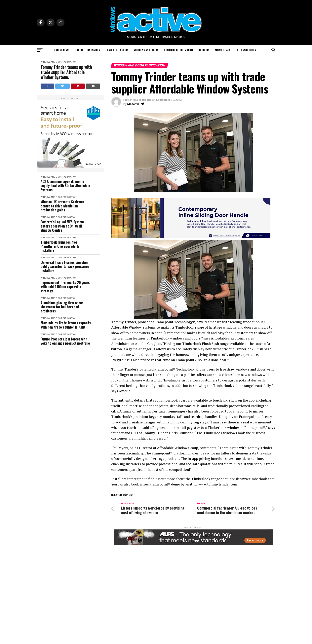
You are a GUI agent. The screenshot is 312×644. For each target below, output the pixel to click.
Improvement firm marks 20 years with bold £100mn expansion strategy (65, 287)
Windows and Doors (146, 50)
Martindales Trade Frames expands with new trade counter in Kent (66, 325)
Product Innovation (87, 50)
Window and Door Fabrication (58, 62)
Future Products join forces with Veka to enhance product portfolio (65, 341)
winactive (133, 104)
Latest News (62, 50)
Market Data (223, 50)
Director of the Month (178, 50)
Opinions (204, 50)
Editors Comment (247, 50)
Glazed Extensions (117, 50)
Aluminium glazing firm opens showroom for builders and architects (62, 307)
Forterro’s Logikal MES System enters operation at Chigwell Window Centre (62, 226)
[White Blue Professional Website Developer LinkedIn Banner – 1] (191, 237)
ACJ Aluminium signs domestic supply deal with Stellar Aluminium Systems (65, 186)
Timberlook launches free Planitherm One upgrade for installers (61, 246)
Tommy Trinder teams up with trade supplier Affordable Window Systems (66, 72)
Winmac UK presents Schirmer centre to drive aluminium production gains (62, 206)
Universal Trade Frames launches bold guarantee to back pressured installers (65, 267)
